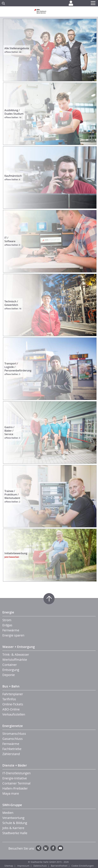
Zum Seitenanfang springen (49, 599)
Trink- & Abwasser (16, 654)
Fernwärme (11, 630)
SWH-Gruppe (12, 805)
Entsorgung (11, 670)
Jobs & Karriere (13, 828)
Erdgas (7, 625)
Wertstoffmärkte (15, 660)
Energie (8, 612)
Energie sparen (13, 635)
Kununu (46, 848)
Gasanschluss (13, 739)
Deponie (9, 675)
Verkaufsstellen (14, 714)
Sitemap (9, 866)
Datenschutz (40, 866)
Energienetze (13, 726)
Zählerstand (11, 754)
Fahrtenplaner (13, 694)
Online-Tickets (13, 704)
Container (10, 665)
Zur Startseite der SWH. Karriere (49, 12)
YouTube (60, 848)
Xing (39, 848)
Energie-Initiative (15, 778)
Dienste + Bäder (15, 765)
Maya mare (11, 793)
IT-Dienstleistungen (16, 773)
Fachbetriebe (12, 749)
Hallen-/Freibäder (15, 788)
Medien (8, 813)
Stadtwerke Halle (15, 833)
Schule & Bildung (15, 823)
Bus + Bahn (11, 686)
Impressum (23, 866)
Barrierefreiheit (59, 866)
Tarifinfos (9, 699)
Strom (7, 620)
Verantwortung (13, 818)
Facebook (53, 848)
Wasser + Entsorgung (19, 647)
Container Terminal (16, 783)
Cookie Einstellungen (83, 866)
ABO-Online (11, 709)
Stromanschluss (14, 734)
